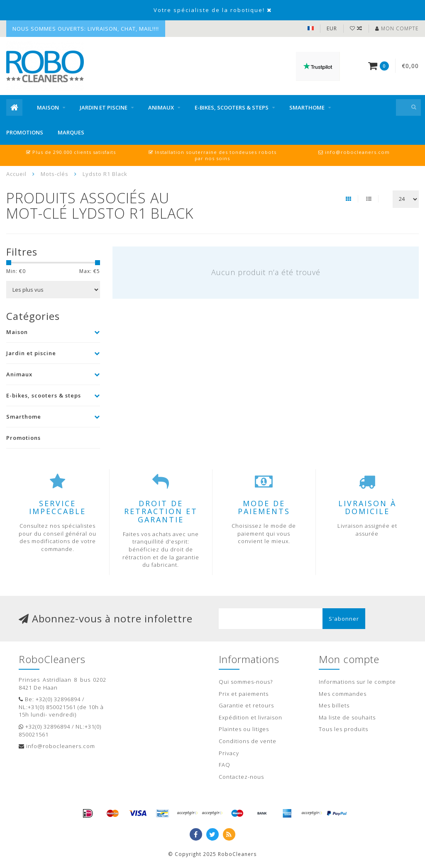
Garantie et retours (246, 705)
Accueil (16, 174)
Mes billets (334, 705)
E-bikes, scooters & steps (232, 107)
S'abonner (344, 619)
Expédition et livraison (250, 717)
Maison (48, 107)
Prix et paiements (244, 694)
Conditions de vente (248, 741)
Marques (71, 132)
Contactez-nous (241, 777)
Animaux (161, 107)
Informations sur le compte (357, 682)
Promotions (25, 132)
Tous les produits (343, 729)
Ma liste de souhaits (347, 717)
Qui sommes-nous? (246, 682)
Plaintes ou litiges (244, 729)
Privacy (229, 753)
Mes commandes (343, 694)
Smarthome (307, 107)
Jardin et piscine (104, 107)
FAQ (225, 765)
